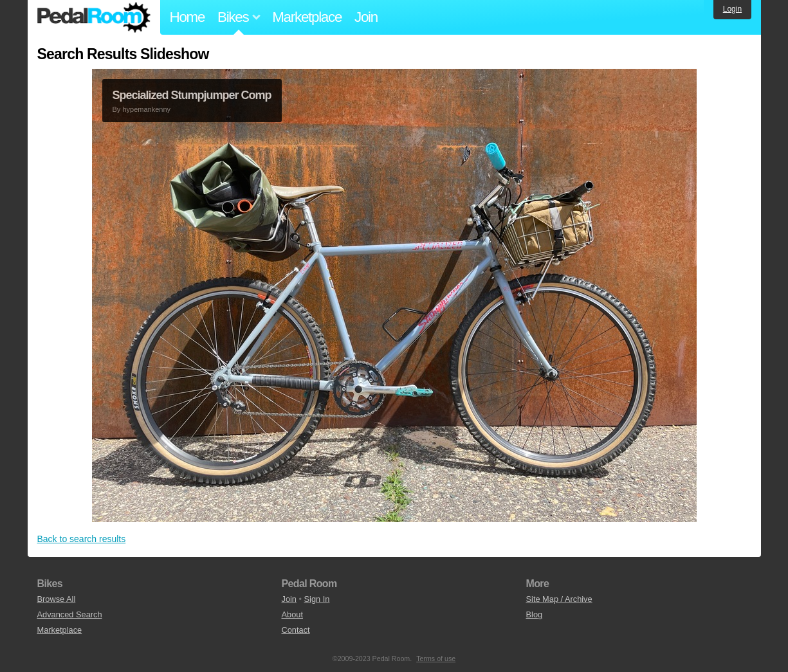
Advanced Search (70, 614)
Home (188, 17)
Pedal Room (94, 17)
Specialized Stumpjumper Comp (192, 95)
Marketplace (307, 17)
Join (366, 17)
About (292, 614)
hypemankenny (146, 109)
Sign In (317, 599)
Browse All (57, 599)
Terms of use (436, 658)
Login (732, 9)
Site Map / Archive (559, 599)
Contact (296, 630)
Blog (535, 614)
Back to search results (82, 539)
